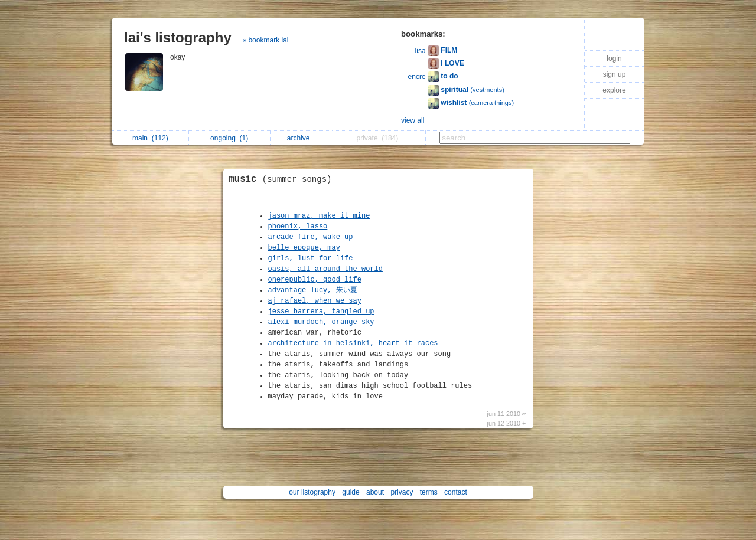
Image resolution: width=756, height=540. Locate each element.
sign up (615, 74)
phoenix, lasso (298, 227)
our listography (312, 492)
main (150, 138)
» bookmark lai (265, 40)
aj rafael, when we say (315, 301)
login (614, 58)
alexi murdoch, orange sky (321, 322)
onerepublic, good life (315, 280)
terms (429, 492)
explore (614, 90)
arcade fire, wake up (311, 237)
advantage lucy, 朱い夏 (313, 290)
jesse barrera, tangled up (321, 312)
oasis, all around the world (325, 269)
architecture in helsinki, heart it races (353, 343)
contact (456, 492)
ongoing (229, 138)
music (283, 179)
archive (302, 138)
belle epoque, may (304, 248)
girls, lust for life (311, 258)
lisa (421, 51)
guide (351, 492)
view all (413, 120)
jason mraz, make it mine (319, 216)
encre (417, 77)
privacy (402, 492)
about (375, 492)
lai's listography (178, 37)
